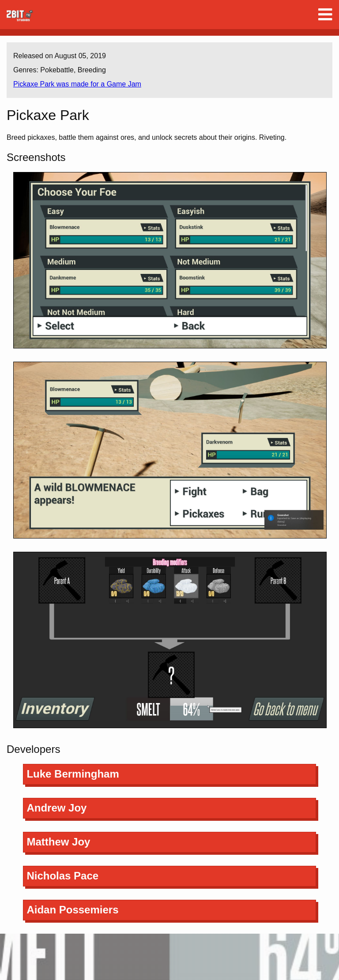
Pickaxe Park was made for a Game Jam (77, 84)
